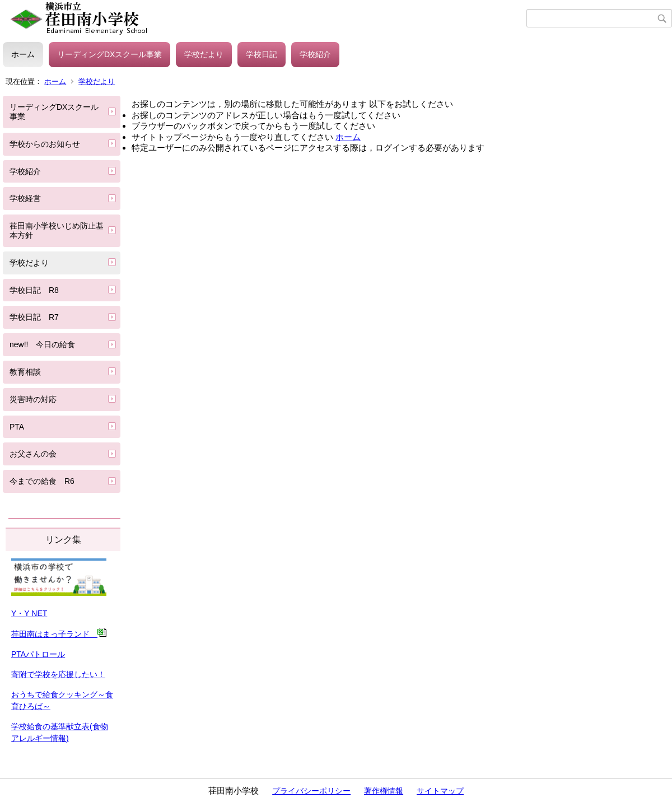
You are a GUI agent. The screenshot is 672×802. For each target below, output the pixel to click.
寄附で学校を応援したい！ (58, 674)
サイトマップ (440, 791)
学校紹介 (315, 54)
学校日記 (262, 54)
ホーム (23, 54)
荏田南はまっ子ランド (59, 634)
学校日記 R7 (34, 317)
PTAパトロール (38, 654)
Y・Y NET (29, 613)
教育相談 (25, 372)
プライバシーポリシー (311, 791)
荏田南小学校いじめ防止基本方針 (57, 230)
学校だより (204, 54)
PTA (17, 427)
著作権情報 (384, 791)
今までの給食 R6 (46, 481)
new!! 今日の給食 (42, 344)
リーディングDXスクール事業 (109, 54)
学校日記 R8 (34, 290)
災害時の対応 (33, 399)
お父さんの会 (33, 454)
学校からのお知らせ (45, 144)
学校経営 (25, 198)
